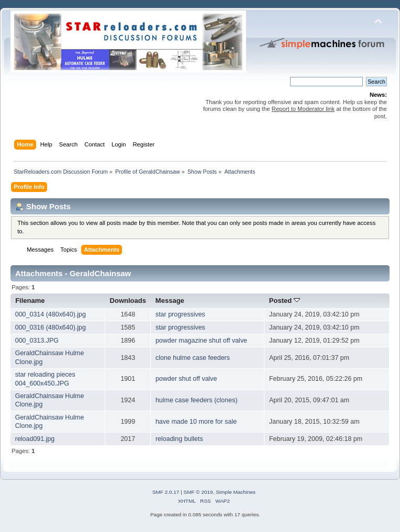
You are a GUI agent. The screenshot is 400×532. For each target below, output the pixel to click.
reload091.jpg (35, 439)
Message (170, 301)
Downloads (128, 301)
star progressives (180, 314)
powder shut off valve (186, 379)
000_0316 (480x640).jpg (51, 327)
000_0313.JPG (37, 341)
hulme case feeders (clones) (197, 400)
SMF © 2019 (198, 492)
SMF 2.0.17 (166, 492)
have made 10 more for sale (196, 422)
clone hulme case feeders (193, 358)
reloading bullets (179, 439)
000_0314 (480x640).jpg (51, 314)
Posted (285, 301)
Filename (30, 301)
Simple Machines (236, 492)
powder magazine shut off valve (201, 341)
